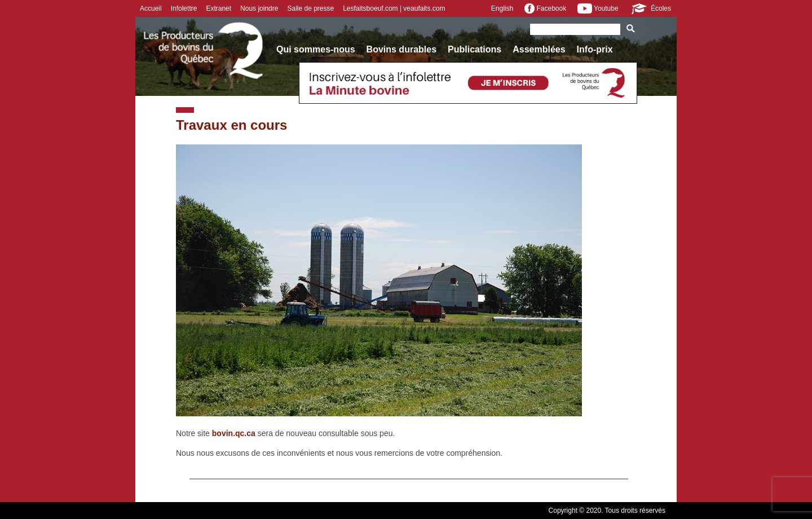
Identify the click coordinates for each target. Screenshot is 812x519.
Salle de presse (310, 8)
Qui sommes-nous (316, 49)
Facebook (545, 8)
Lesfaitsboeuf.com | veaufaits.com (394, 8)
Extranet (219, 8)
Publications (475, 49)
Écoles (650, 8)
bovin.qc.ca (234, 433)
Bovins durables (401, 49)
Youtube (598, 8)
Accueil (151, 8)
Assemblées (539, 49)
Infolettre (184, 8)
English (502, 8)
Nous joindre (259, 8)
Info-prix (595, 49)
